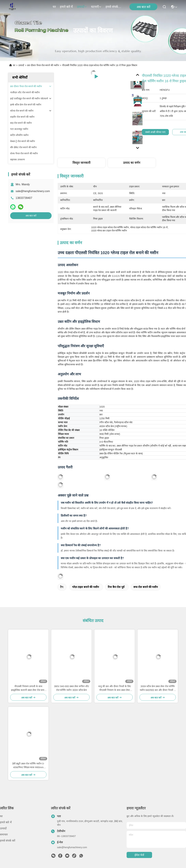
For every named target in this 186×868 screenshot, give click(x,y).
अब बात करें (143, 7)
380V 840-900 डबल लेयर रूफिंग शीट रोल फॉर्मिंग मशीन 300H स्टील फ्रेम (71, 688)
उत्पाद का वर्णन (132, 163)
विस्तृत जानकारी (81, 163)
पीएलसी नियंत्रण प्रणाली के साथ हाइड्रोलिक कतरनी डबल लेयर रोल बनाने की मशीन (28, 688)
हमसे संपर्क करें (114, 7)
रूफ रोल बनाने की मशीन (146, 587)
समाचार (4, 835)
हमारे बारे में (66, 7)
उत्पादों (82, 7)
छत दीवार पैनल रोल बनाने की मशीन (43, 65)
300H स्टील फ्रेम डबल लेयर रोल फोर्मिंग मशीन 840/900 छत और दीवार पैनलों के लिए (158, 688)
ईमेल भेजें (139, 855)
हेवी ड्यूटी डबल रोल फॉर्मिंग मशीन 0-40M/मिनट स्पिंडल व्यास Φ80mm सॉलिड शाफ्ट (28, 766)
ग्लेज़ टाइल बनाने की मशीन (86, 587)
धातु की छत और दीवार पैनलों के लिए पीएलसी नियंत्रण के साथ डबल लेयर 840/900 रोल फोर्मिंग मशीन (114, 688)
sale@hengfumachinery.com (33, 191)
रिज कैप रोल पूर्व (116, 587)
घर (54, 7)
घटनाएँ (96, 7)
